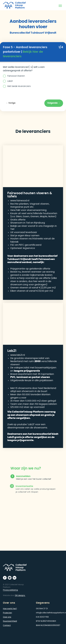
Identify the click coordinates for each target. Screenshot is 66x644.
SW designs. (20, 595)
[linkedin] (15, 578)
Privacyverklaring (10, 590)
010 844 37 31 (42, 609)
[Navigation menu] (60, 6)
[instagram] (10, 578)
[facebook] (5, 578)
